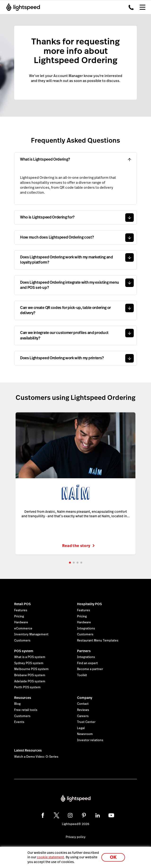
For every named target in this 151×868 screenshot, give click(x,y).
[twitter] (56, 815)
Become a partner (90, 669)
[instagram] (70, 815)
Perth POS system (27, 687)
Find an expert (87, 663)
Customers (22, 641)
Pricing (19, 616)
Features (21, 610)
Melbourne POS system (31, 669)
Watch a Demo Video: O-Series (36, 757)
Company (85, 698)
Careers (83, 716)
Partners (84, 651)
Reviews (83, 710)
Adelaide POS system (30, 681)
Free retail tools (26, 710)
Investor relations (90, 740)
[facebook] (43, 815)
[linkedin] (98, 815)
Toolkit (82, 675)
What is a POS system (30, 657)
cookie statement (50, 857)
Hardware (21, 622)
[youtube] (111, 815)
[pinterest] (84, 815)
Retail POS (22, 604)
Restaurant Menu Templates (98, 641)
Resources (23, 698)
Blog (17, 704)
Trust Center (86, 722)
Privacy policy (76, 837)
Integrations (86, 629)
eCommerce (23, 629)
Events (19, 722)
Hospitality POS (89, 604)
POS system (24, 651)
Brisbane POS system (30, 675)
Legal (81, 728)
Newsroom (85, 734)
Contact (83, 704)
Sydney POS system (29, 663)
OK (113, 857)
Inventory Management (31, 634)
